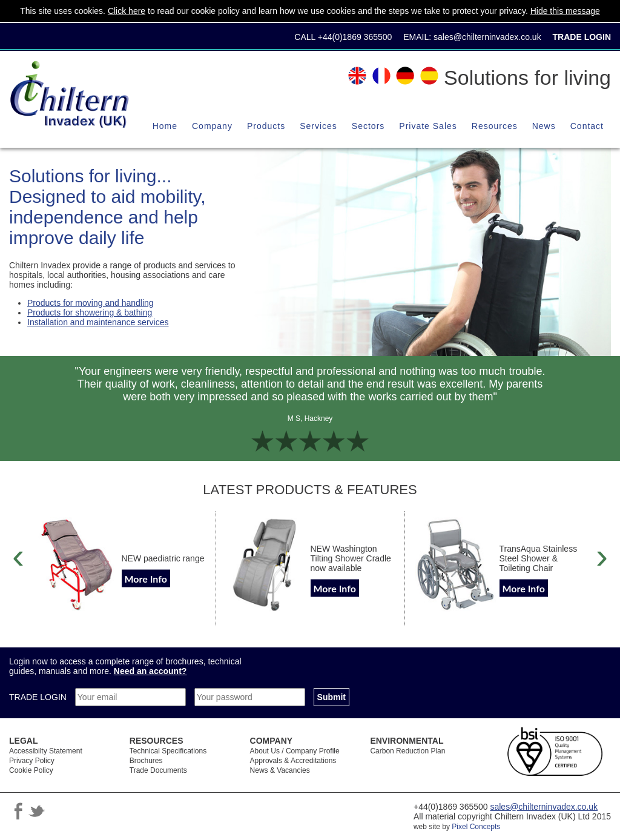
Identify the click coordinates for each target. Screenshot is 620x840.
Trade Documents (158, 770)
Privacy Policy (32, 761)
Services (318, 126)
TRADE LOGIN (39, 697)
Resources (495, 126)
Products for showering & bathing (90, 313)
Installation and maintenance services (98, 322)
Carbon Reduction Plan (407, 751)
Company (212, 126)
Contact (587, 126)
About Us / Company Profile (295, 751)
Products (266, 126)
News (544, 126)
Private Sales (428, 126)
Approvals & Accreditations (293, 761)
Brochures (146, 761)
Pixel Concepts (476, 827)
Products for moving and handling (91, 303)
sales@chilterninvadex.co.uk (487, 37)
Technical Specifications (168, 751)
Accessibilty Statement (46, 751)
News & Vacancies (280, 770)
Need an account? (150, 671)
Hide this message (565, 11)
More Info (146, 578)
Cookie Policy (31, 770)
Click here (127, 11)
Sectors (368, 126)
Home (165, 126)
